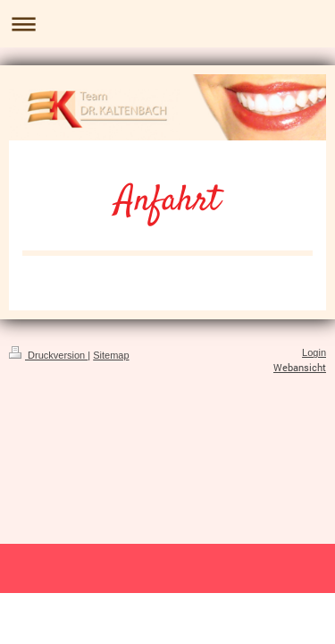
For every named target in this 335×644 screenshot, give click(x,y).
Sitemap (111, 355)
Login (314, 352)
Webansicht (300, 367)
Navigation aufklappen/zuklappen (167, 24)
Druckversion (48, 355)
